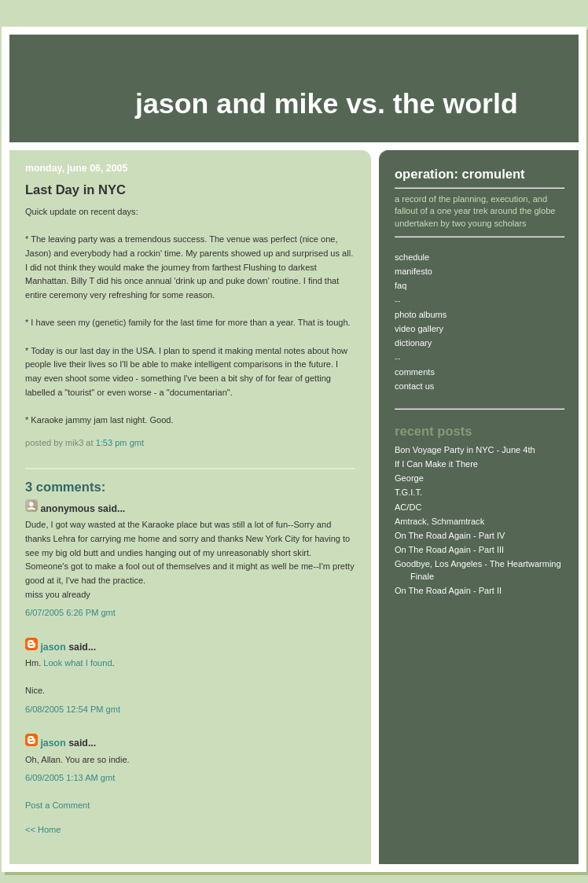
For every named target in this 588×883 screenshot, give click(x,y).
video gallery (419, 329)
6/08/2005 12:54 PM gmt (73, 709)
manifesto (413, 271)
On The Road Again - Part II (448, 591)
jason (53, 647)
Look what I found (77, 663)
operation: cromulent (460, 174)
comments (415, 372)
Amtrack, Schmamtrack (439, 521)
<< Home (43, 830)
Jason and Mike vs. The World (327, 104)
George (409, 478)
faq (401, 285)
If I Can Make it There (436, 464)
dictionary (413, 343)
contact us (414, 386)
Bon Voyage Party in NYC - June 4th (465, 450)
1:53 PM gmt (120, 443)
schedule (412, 257)
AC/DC (408, 507)
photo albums (421, 315)
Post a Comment (57, 805)
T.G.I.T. (408, 492)
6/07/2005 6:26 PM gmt (70, 613)
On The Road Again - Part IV (450, 535)
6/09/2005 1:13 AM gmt (70, 778)
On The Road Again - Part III (449, 550)
